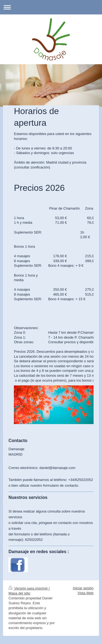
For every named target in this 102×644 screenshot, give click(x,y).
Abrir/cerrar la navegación (51, 7)
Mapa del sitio (19, 593)
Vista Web (86, 593)
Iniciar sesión (83, 588)
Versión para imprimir (29, 588)
